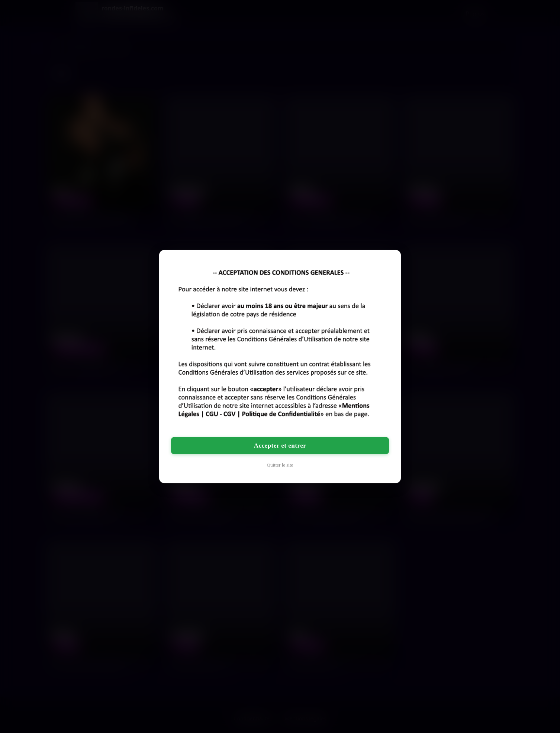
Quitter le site (280, 465)
